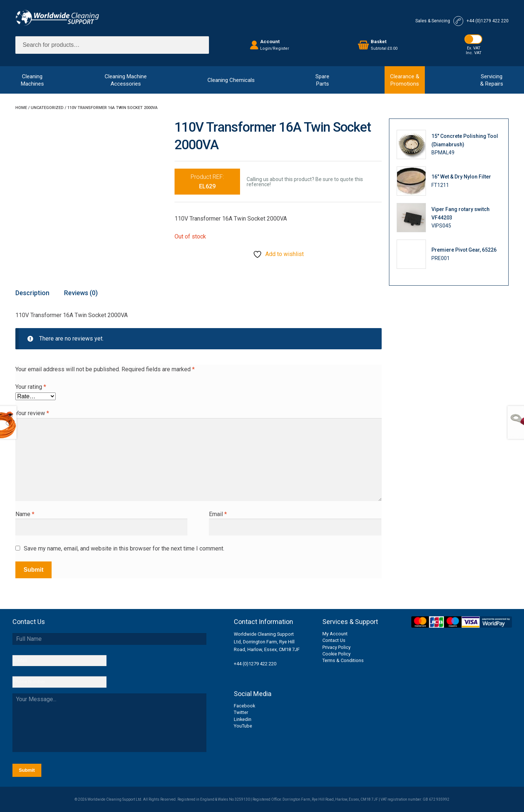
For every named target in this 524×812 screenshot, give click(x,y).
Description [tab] (32, 293)
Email (218, 514)
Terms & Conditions (343, 660)
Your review (32, 413)
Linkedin (243, 719)
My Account (335, 634)
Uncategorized (47, 108)
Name (25, 514)
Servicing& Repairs (492, 80)
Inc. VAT (474, 53)
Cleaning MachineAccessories (126, 80)
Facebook (244, 706)
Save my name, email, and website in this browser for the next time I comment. (124, 548)
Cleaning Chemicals (231, 80)
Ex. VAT (474, 48)
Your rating (31, 387)
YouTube (243, 726)
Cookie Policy (336, 654)
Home (21, 108)
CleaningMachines (32, 80)
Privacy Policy (336, 647)
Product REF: (207, 182)
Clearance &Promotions (405, 80)
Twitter (241, 712)
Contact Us (334, 640)
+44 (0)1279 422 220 (255, 664)
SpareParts (322, 80)
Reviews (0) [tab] (81, 293)
